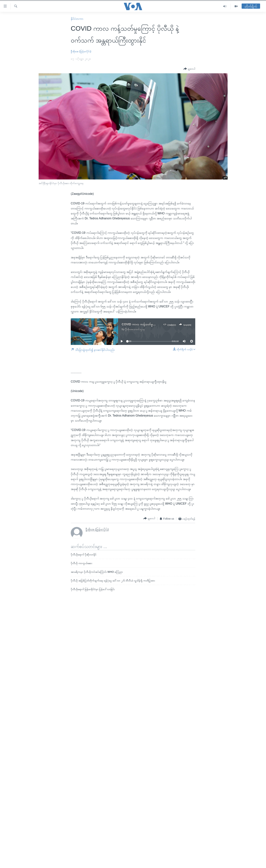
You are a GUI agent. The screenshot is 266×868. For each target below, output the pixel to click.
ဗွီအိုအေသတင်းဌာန (135, 329)
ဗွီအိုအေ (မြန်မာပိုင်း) (81, 51)
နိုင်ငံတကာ (77, 19)
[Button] (189, 69)
